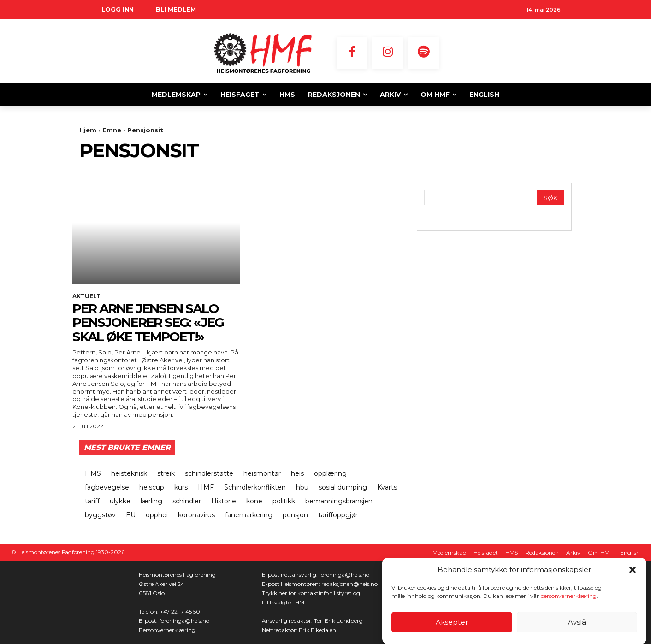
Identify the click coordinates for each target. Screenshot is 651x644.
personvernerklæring (568, 596)
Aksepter (452, 622)
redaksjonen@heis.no (349, 584)
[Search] (550, 198)
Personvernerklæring (167, 630)
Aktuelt (86, 296)
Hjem (88, 130)
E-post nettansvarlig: (290, 575)
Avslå (577, 622)
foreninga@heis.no (184, 621)
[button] (633, 570)
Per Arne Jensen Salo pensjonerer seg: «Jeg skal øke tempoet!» (148, 323)
